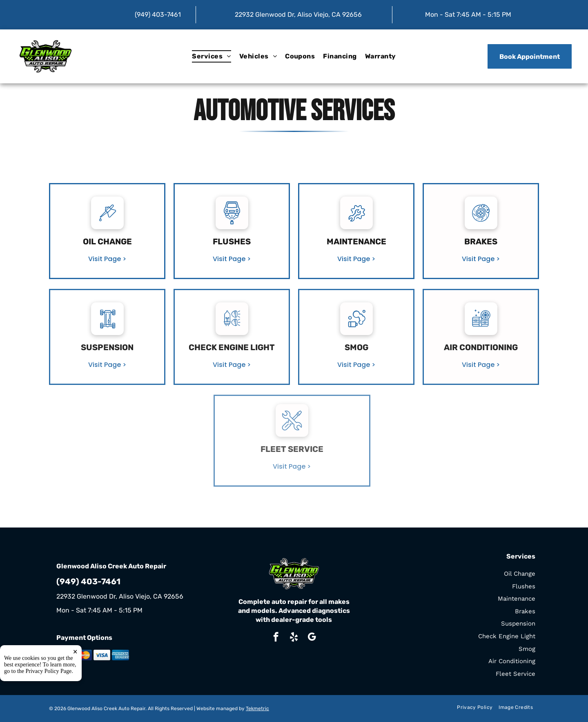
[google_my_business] (312, 638)
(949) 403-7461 (158, 15)
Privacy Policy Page (49, 692)
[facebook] (276, 638)
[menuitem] (211, 56)
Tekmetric (257, 709)
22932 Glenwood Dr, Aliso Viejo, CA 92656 (298, 15)
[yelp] (294, 638)
